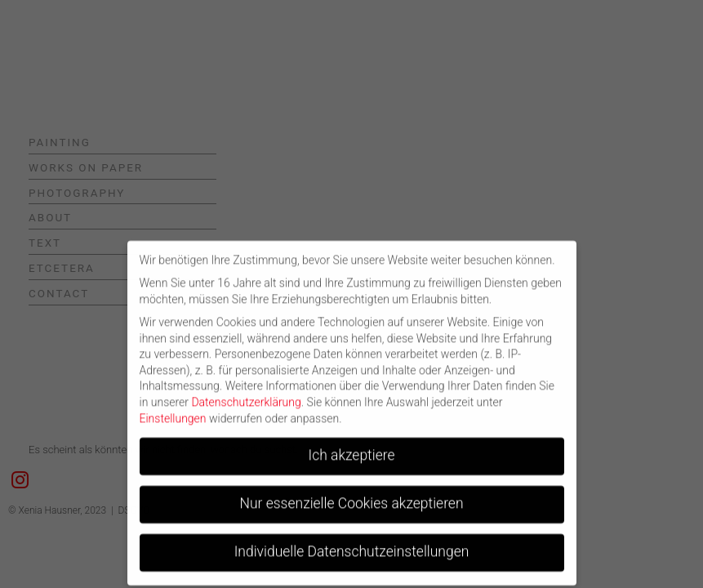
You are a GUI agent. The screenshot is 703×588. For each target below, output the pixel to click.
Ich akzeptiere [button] (352, 448)
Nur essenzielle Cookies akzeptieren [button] (351, 497)
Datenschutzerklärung (246, 395)
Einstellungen (173, 411)
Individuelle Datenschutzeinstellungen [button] (352, 545)
